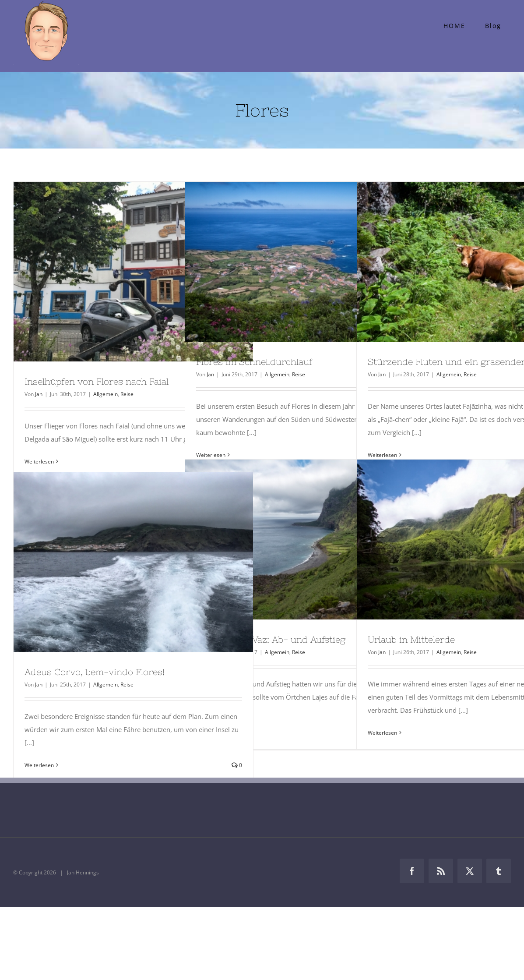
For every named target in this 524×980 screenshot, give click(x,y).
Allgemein (106, 394)
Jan (39, 394)
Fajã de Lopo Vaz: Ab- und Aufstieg (271, 639)
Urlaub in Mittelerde (411, 639)
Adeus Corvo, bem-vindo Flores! (95, 672)
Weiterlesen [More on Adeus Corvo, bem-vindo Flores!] (39, 765)
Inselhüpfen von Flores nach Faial (97, 381)
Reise (127, 394)
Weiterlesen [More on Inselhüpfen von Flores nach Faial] (39, 462)
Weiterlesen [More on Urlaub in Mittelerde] (382, 733)
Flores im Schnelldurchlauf (254, 362)
